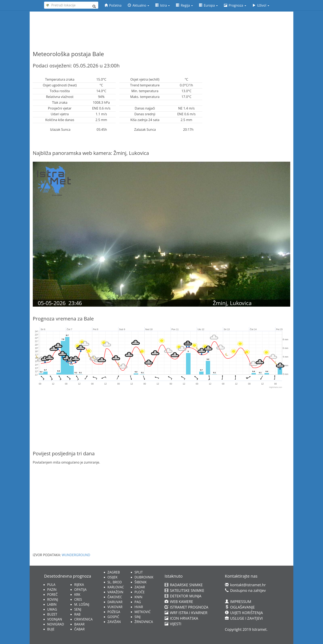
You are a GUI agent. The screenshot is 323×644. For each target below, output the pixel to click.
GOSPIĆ (113, 617)
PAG (138, 602)
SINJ (138, 617)
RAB (77, 614)
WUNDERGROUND (76, 555)
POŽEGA (114, 612)
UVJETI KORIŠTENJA (244, 613)
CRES (78, 599)
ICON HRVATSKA (181, 618)
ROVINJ (53, 599)
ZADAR (140, 587)
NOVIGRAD (56, 624)
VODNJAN (55, 619)
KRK (77, 595)
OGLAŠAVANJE (240, 607)
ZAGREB (114, 572)
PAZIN (52, 590)
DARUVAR (115, 602)
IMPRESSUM (238, 602)
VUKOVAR (115, 607)
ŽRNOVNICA (144, 622)
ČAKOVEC (115, 597)
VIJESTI (173, 624)
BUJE (51, 629)
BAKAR (79, 624)
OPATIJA (80, 590)
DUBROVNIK (144, 577)
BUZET (52, 614)
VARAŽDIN (115, 592)
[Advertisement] (161, 23)
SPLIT (139, 572)
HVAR (139, 607)
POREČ (52, 595)
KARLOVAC (116, 587)
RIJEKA (79, 585)
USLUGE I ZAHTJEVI (244, 618)
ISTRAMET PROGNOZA (186, 607)
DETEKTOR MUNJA (183, 596)
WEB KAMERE (179, 602)
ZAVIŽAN (114, 622)
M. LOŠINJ (82, 604)
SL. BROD (115, 582)
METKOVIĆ (143, 612)
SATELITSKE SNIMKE (184, 590)
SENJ (78, 609)
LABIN (52, 604)
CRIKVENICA (83, 619)
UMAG (52, 609)
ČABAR (79, 629)
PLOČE (140, 592)
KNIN (138, 597)
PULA (51, 585)
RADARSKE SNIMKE (184, 585)
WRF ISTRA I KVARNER (186, 613)
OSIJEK (113, 577)
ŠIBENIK (141, 582)
